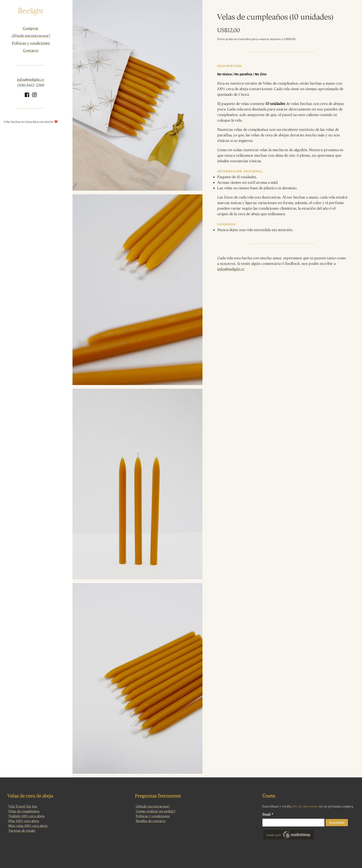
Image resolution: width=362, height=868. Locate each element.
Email (268, 814)
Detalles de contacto (151, 821)
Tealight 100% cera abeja (26, 816)
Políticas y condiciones (31, 43)
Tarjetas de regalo (22, 830)
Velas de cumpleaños (24, 811)
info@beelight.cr (31, 79)
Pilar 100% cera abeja (24, 821)
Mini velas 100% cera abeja (28, 826)
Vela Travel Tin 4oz (23, 806)
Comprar (31, 28)
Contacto (31, 50)
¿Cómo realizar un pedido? (156, 811)
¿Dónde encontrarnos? (31, 36)
